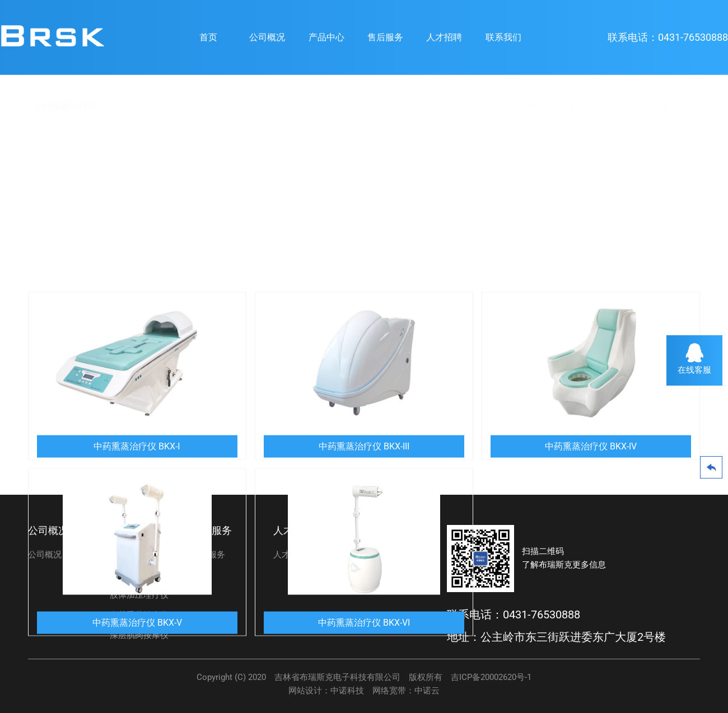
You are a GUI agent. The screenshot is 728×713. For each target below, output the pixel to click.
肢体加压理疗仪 (139, 595)
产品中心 (326, 37)
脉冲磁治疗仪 (135, 575)
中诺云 (427, 691)
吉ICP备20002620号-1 (491, 677)
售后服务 (385, 37)
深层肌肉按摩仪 (139, 635)
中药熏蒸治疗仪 (664, 106)
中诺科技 (347, 691)
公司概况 (267, 37)
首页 (208, 37)
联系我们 (503, 37)
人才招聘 (444, 37)
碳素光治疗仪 (135, 555)
